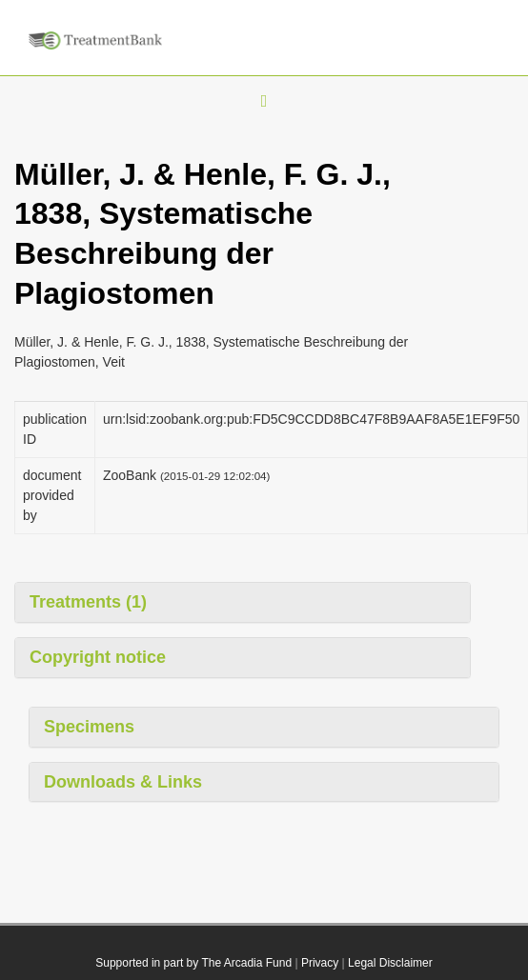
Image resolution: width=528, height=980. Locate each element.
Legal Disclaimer (390, 963)
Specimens (89, 727)
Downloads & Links (123, 782)
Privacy (320, 963)
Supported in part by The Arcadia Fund (193, 963)
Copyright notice (98, 657)
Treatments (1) (88, 602)
